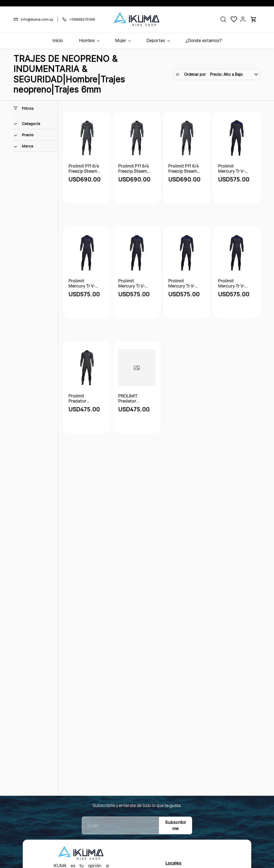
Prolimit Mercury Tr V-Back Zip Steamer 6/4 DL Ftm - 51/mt (184, 283)
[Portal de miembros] (243, 19)
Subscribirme (176, 825)
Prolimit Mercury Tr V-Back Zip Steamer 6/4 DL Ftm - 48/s (233, 169)
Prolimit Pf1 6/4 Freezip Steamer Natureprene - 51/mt (185, 169)
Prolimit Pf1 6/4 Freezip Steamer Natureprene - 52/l (135, 169)
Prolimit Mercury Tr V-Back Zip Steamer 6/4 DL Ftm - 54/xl (134, 283)
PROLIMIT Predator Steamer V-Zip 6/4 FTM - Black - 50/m (135, 399)
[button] (223, 19)
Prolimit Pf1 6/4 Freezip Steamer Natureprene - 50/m (85, 169)
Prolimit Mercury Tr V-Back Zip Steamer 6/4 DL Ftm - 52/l (84, 283)
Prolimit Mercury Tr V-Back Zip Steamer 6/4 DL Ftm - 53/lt (233, 283)
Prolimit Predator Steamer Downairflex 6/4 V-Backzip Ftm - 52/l (84, 399)
